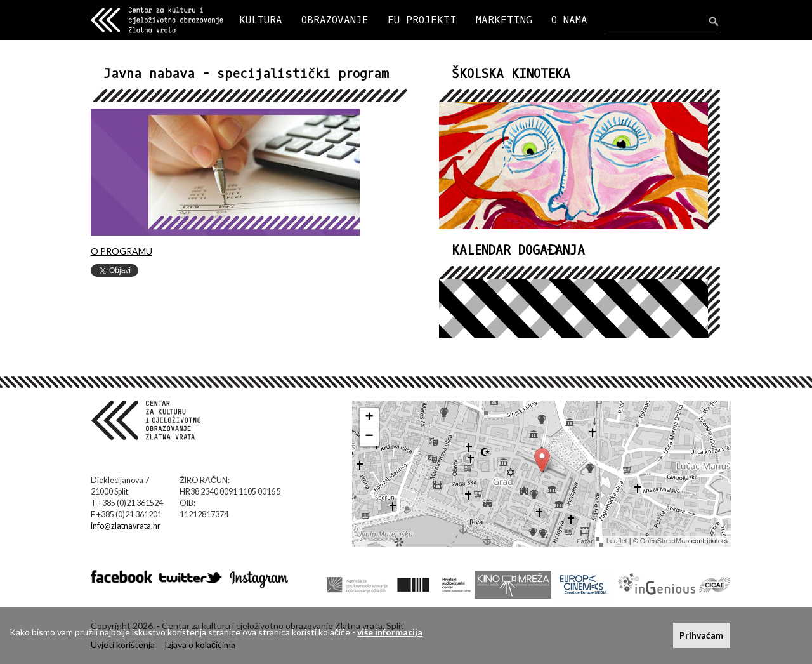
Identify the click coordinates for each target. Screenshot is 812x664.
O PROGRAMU (121, 251)
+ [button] (370, 418)
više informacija (390, 632)
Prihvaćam (701, 635)
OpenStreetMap (665, 541)
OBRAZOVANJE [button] (335, 20)
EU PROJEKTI (422, 20)
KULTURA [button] (261, 20)
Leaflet (617, 541)
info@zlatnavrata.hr (126, 526)
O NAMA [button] (569, 20)
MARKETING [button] (504, 20)
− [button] (370, 437)
